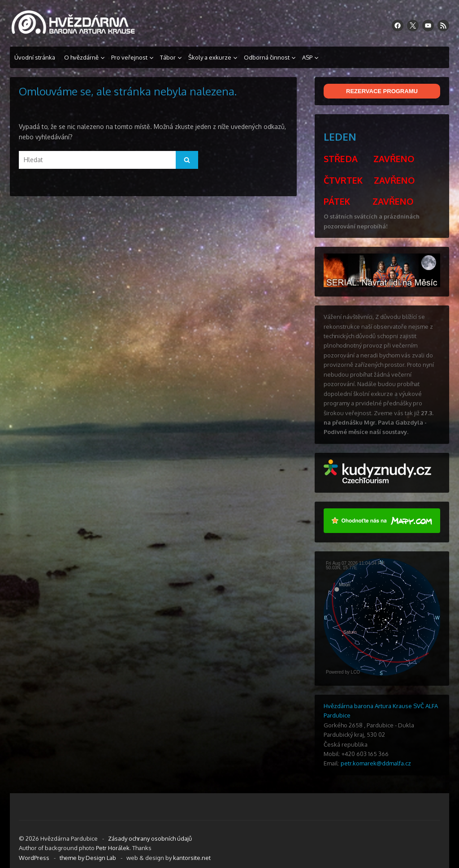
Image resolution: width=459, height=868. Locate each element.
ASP (307, 57)
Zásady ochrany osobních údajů (150, 838)
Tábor (168, 57)
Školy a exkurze (210, 57)
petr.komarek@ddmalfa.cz (376, 763)
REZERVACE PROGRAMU (382, 91)
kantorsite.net (192, 858)
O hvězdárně (81, 57)
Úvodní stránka (35, 57)
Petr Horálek (113, 848)
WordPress (34, 858)
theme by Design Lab (88, 858)
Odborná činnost (267, 57)
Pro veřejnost (129, 57)
